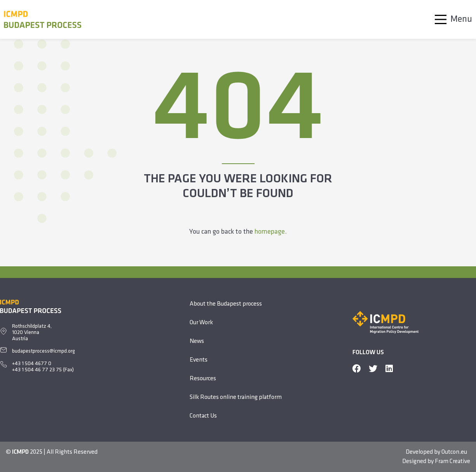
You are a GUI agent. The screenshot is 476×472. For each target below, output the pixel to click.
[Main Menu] (452, 19)
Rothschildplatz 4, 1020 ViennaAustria (32, 333)
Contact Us (203, 416)
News (197, 341)
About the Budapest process (226, 304)
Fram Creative (452, 462)
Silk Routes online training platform (236, 397)
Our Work (201, 323)
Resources (203, 379)
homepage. (271, 232)
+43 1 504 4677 (30, 364)
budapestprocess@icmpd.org (44, 351)
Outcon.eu (454, 452)
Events (199, 360)
